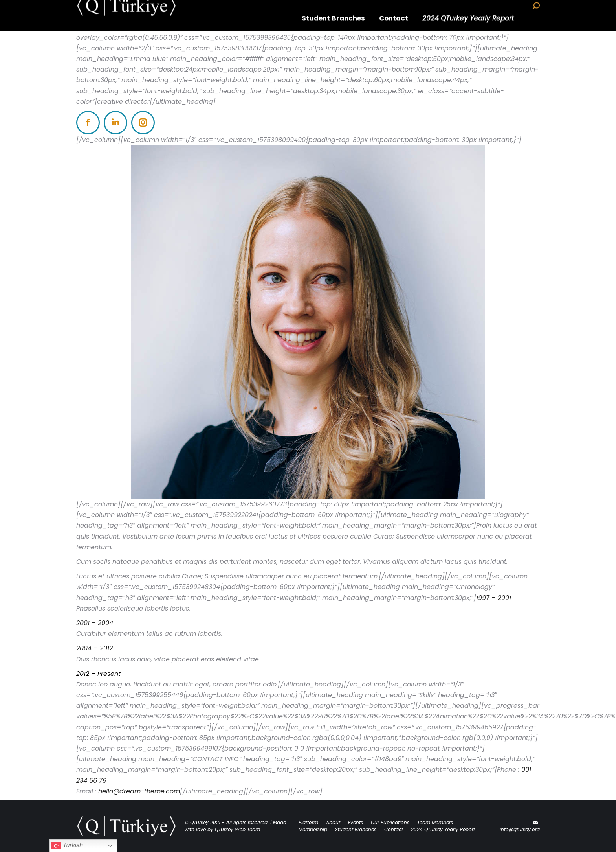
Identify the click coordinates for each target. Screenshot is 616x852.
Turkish (67, 846)
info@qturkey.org (520, 829)
